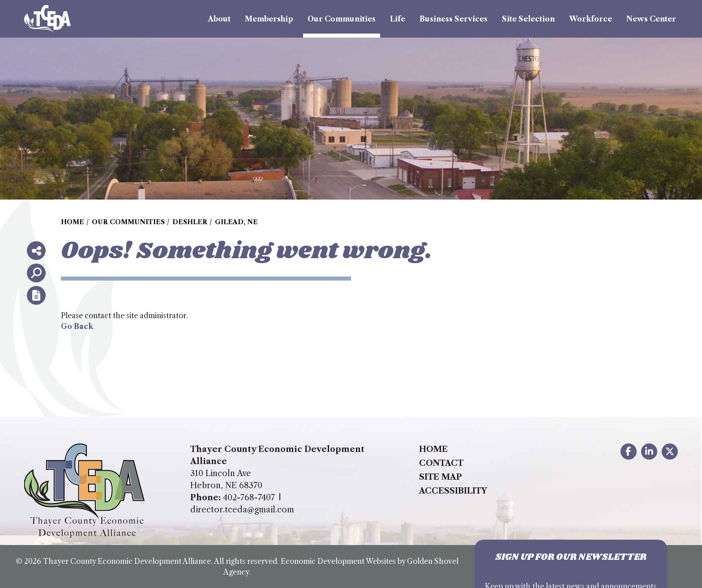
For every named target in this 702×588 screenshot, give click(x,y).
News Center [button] (651, 19)
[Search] (36, 273)
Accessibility (453, 491)
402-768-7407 (249, 498)
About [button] (219, 19)
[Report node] (36, 295)
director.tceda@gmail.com (242, 510)
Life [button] (398, 19)
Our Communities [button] (342, 19)
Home (433, 449)
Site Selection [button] (528, 19)
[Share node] (36, 251)
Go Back (77, 326)
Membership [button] (269, 19)
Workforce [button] (591, 19)
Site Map (441, 477)
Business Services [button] (454, 19)
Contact (441, 463)
